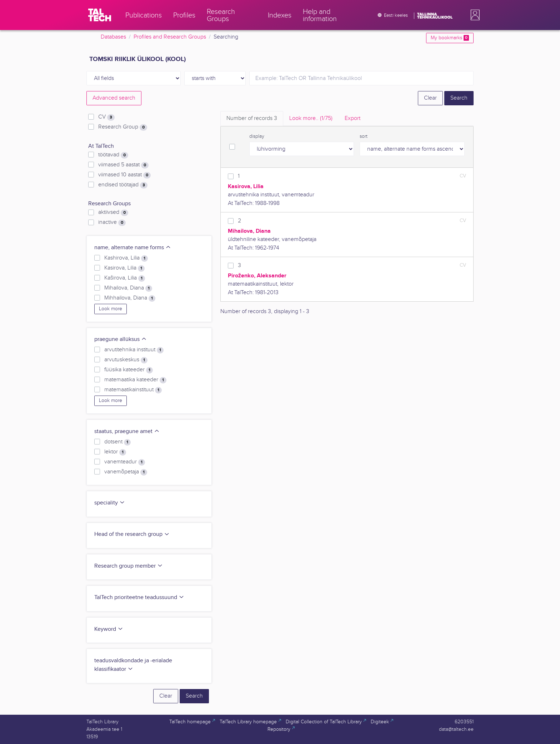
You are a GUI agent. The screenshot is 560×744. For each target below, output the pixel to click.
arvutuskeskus (126, 360)
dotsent (117, 442)
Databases (113, 37)
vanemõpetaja (126, 472)
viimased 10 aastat (124, 175)
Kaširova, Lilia (125, 278)
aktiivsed (113, 212)
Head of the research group (132, 534)
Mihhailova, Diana (130, 298)
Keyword (109, 629)
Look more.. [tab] (311, 118)
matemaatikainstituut (133, 390)
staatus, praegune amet (127, 431)
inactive (112, 222)
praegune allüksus (121, 339)
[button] (474, 15)
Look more (111, 309)
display (257, 136)
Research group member (129, 566)
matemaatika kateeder (135, 380)
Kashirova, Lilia (126, 258)
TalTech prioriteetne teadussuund (139, 597)
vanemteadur (125, 462)
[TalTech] (100, 15)
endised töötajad (123, 185)
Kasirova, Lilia (124, 268)
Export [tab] (352, 118)
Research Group (123, 127)
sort (364, 136)
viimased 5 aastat (123, 165)
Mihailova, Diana (128, 288)
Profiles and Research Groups (170, 37)
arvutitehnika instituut (134, 350)
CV (106, 117)
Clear (430, 98)
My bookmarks (450, 38)
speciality (110, 503)
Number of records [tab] (252, 118)
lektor (115, 452)
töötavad (113, 155)
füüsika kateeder (129, 370)
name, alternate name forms (133, 248)
